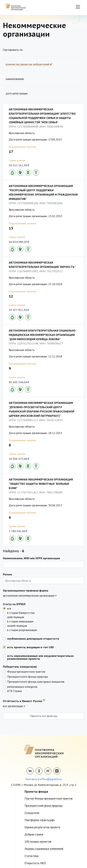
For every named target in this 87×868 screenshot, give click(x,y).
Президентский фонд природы (44, 806)
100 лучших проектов (38, 841)
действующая (16, 617)
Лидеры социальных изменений (44, 849)
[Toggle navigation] (78, 7)
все (9, 608)
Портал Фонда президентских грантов (49, 798)
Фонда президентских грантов (26, 671)
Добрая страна (34, 834)
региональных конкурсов (22, 686)
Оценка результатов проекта (42, 827)
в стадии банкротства (21, 613)
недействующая (17, 625)
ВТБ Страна (14, 691)
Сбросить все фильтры (44, 716)
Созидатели (32, 813)
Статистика (32, 856)
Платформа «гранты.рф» (40, 820)
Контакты (31, 779)
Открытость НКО (35, 863)
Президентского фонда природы (28, 676)
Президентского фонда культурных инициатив (36, 681)
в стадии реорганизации (22, 630)
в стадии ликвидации (20, 621)
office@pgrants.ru (51, 779)
